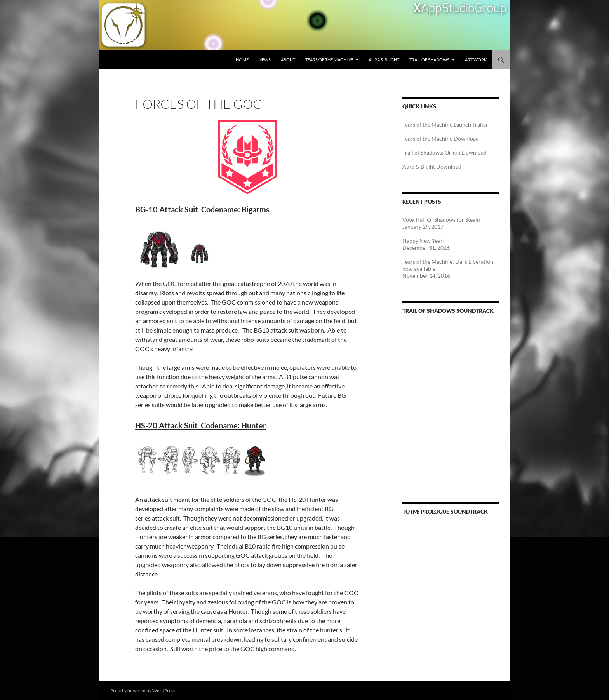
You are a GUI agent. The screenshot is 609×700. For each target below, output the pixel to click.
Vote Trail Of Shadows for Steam (441, 220)
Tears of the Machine (329, 60)
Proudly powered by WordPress (143, 690)
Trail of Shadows (429, 60)
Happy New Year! (424, 241)
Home (242, 60)
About (288, 60)
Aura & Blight (384, 60)
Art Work (476, 60)
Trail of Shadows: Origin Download (445, 152)
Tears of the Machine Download (441, 138)
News (265, 60)
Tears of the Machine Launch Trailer (445, 125)
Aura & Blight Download (432, 166)
